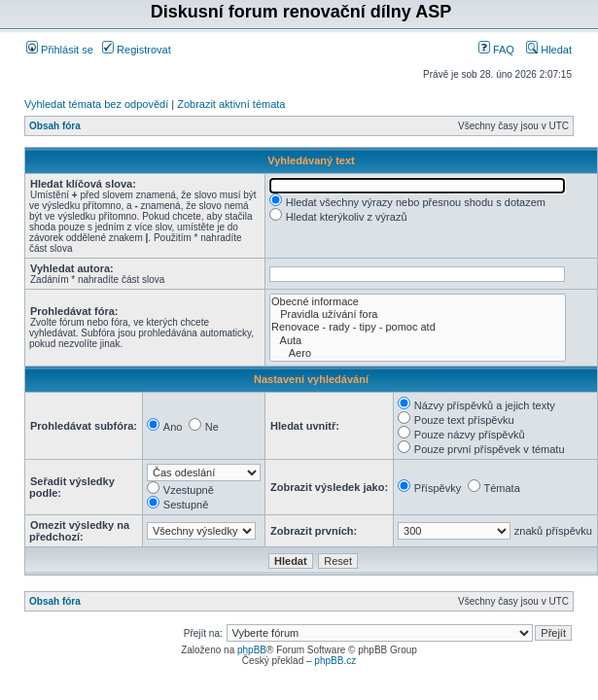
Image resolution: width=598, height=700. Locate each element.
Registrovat (137, 50)
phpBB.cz (335, 661)
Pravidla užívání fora (418, 315)
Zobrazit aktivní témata (231, 104)
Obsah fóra (55, 126)
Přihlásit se (60, 50)
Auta (418, 341)
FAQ (496, 50)
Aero (418, 353)
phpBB (252, 650)
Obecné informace (418, 302)
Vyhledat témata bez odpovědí (96, 104)
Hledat (549, 50)
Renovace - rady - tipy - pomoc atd (418, 327)
